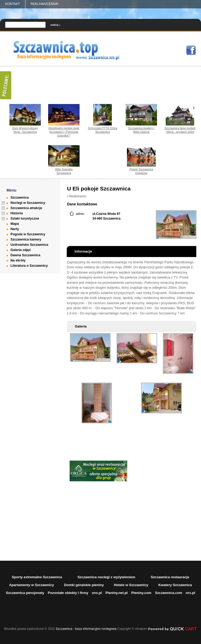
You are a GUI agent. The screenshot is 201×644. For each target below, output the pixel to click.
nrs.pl (191, 593)
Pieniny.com (141, 593)
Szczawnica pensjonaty (25, 593)
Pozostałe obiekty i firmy (68, 593)
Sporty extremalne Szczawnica (37, 577)
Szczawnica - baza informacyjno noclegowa (86, 629)
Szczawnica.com (169, 593)
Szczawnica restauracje (170, 577)
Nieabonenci (78, 196)
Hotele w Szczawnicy (131, 585)
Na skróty (18, 260)
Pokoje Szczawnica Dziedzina (141, 171)
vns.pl (97, 593)
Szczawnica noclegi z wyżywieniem (106, 577)
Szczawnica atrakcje (26, 208)
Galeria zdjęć (21, 250)
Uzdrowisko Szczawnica (29, 245)
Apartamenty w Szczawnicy (32, 585)
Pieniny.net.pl (117, 593)
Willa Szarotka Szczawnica (64, 171)
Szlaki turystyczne (25, 219)
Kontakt (13, 4)
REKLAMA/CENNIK (44, 4)
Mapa (15, 224)
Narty (15, 229)
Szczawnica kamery (26, 239)
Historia (17, 213)
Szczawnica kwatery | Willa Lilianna (141, 130)
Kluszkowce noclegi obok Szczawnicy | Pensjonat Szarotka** (64, 132)
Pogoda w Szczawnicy (28, 234)
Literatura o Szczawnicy (29, 266)
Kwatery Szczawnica (175, 585)
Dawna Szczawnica (25, 255)
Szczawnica (20, 198)
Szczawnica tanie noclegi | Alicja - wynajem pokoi (180, 130)
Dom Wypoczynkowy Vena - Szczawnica (25, 130)
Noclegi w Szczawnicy (28, 203)
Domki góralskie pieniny (84, 585)
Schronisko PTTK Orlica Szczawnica (103, 130)
